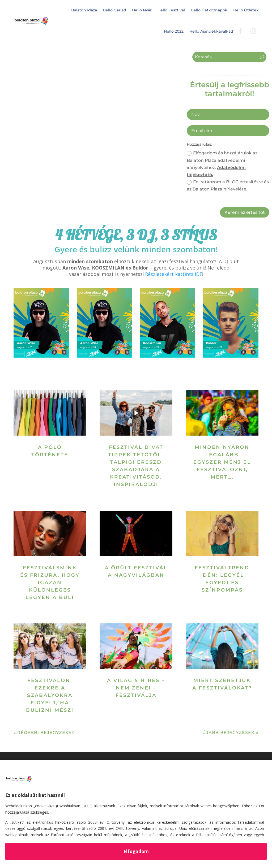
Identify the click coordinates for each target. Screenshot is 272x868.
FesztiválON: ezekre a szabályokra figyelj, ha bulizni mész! (50, 695)
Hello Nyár (142, 10)
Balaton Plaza (84, 10)
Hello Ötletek (246, 10)
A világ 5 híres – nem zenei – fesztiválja (136, 688)
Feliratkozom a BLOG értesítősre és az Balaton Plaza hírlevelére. (228, 185)
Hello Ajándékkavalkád (211, 31)
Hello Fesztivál (171, 10)
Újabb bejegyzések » (230, 733)
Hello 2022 (174, 31)
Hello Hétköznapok (209, 10)
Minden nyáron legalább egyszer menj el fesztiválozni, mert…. (222, 462)
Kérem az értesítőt (245, 212)
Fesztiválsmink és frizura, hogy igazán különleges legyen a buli (50, 583)
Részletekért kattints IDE (174, 274)
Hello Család (114, 10)
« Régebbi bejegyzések (44, 733)
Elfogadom (136, 851)
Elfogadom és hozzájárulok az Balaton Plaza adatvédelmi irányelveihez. (222, 164)
